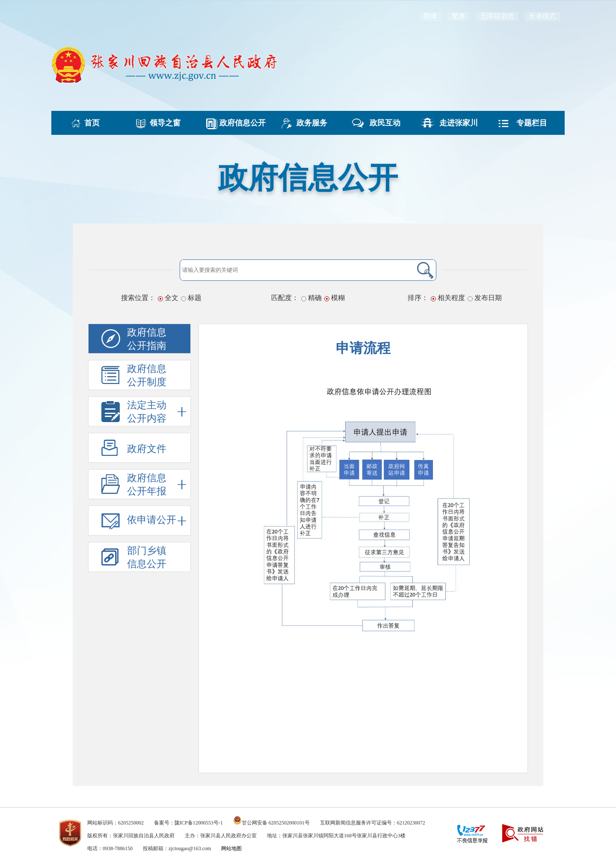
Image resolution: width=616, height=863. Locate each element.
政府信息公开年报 (157, 484)
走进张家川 (455, 123)
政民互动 (381, 123)
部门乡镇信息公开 (147, 557)
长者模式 (542, 16)
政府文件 (147, 449)
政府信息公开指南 (147, 339)
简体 (430, 16)
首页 (88, 123)
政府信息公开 (235, 123)
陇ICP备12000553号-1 (199, 823)
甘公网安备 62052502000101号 (276, 823)
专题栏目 (528, 123)
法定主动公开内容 (157, 412)
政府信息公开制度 (147, 375)
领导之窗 (161, 123)
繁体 (459, 16)
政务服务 (308, 123)
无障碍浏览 (497, 16)
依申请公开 (157, 521)
